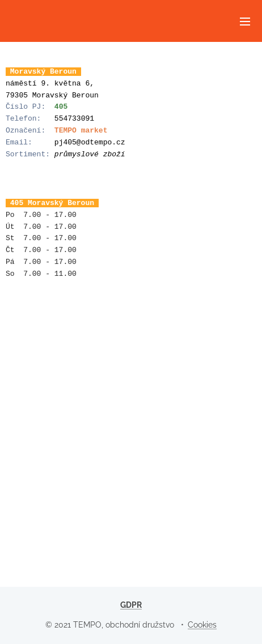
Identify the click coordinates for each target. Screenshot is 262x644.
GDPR (131, 605)
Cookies (202, 625)
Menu (245, 22)
